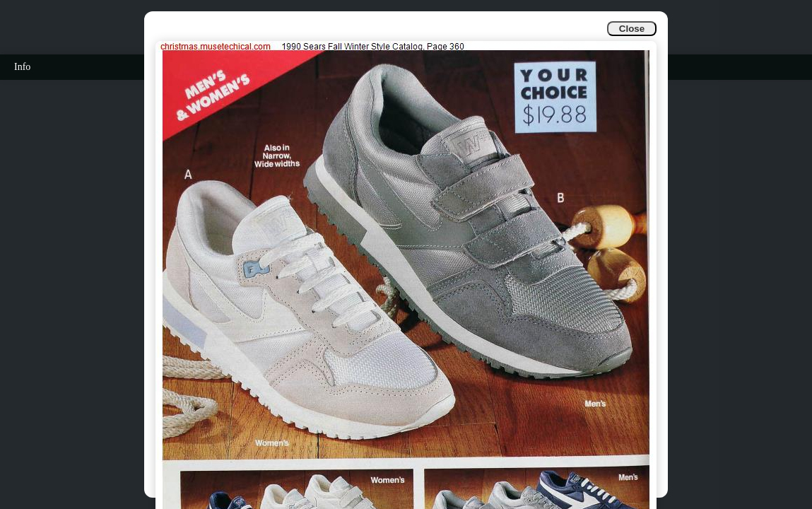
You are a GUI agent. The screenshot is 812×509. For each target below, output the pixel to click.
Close (632, 29)
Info (22, 67)
